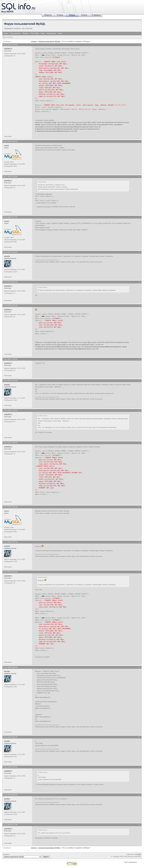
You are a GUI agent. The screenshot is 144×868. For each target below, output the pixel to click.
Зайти (60, 33)
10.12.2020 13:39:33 (10, 359)
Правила (25, 33)
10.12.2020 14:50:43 (10, 443)
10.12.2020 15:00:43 (10, 507)
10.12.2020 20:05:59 (10, 767)
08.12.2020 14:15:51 (10, 45)
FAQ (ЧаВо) (35, 33)
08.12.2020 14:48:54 (10, 177)
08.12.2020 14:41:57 (10, 141)
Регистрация (51, 33)
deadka (7, 256)
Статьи (60, 15)
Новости (48, 15)
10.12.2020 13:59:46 (10, 381)
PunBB (138, 854)
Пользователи (15, 33)
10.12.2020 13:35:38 (10, 306)
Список (6, 33)
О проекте (96, 15)
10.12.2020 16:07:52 (10, 542)
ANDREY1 (8, 49)
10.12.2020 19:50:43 (10, 737)
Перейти (27, 856)
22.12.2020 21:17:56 (10, 825)
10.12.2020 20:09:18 (10, 795)
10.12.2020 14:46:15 (10, 410)
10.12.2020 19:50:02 (10, 667)
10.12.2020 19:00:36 (10, 572)
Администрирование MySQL (49, 41)
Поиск (43, 33)
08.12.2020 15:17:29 (10, 217)
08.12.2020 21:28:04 (10, 252)
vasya (6, 145)
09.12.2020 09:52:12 (10, 282)
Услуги (84, 15)
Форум (72, 15)
